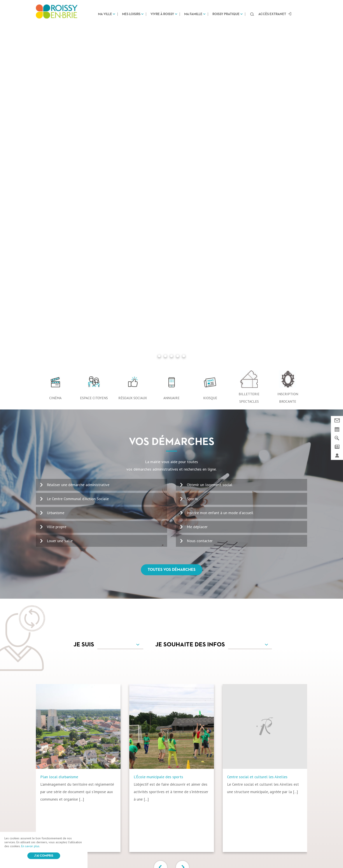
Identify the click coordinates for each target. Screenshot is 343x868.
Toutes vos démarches (172, 227)
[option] (83, 425)
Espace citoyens (94, 55)
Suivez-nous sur (171, 803)
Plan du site (160, 853)
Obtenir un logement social (210, 142)
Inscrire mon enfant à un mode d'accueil (220, 170)
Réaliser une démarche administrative (78, 142)
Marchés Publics (252, 821)
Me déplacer (197, 184)
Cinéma (55, 55)
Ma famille (193, 14)
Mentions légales (137, 853)
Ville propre (57, 184)
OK (296, 737)
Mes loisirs (131, 14)
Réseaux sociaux (133, 55)
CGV (118, 853)
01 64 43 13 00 (56, 740)
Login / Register (182, 853)
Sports (192, 156)
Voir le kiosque (181, 753)
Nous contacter (200, 198)
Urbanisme (56, 170)
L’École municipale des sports (158, 434)
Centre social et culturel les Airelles (257, 434)
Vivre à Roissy (162, 14)
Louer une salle (60, 198)
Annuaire (171, 55)
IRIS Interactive (218, 854)
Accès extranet (272, 14)
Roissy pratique (226, 14)
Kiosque (210, 55)
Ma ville (105, 14)
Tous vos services (172, 552)
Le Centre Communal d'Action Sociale (78, 156)
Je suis (84, 302)
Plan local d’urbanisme (59, 434)
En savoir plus (30, 846)
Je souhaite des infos (190, 302)
